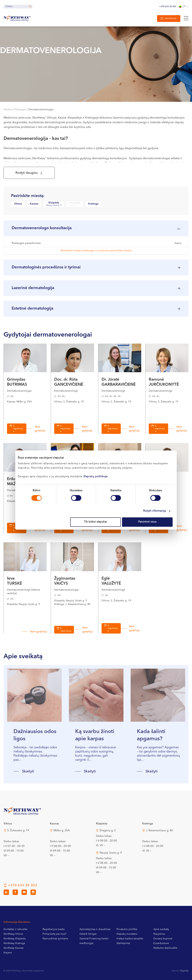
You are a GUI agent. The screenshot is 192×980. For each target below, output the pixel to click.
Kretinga (93, 204)
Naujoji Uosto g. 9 (111, 853)
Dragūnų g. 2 (108, 831)
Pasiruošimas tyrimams (55, 939)
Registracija (171, 19)
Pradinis (8, 110)
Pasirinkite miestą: (28, 196)
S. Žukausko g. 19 (18, 831)
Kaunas (34, 204)
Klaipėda (54, 204)
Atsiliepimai (123, 943)
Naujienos (159, 934)
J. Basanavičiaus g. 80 (159, 831)
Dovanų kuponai (163, 939)
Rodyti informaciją (154, 511)
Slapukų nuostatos (127, 934)
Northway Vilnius (13, 934)
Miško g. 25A (62, 831)
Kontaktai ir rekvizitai (15, 929)
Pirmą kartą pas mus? (54, 934)
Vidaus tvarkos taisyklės (130, 939)
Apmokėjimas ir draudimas (95, 929)
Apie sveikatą (161, 929)
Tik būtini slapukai (95, 522)
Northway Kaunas (13, 948)
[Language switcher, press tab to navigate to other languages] (184, 7)
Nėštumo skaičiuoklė (165, 948)
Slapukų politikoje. (96, 477)
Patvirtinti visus (147, 522)
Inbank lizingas (88, 934)
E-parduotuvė (161, 943)
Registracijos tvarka (53, 929)
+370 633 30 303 (168, 7)
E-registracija (18, 429)
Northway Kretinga (14, 943)
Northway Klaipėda (15, 939)
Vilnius (18, 204)
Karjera (8, 953)
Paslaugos (21, 110)
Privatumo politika (127, 929)
